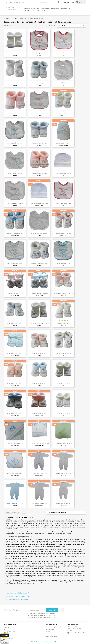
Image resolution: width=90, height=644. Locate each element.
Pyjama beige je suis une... (64, 503)
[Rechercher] (50, 2)
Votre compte (52, 624)
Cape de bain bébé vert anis (63, 443)
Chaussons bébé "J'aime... (15, 323)
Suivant (63, 513)
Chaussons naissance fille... (15, 293)
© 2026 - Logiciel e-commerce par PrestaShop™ (45, 642)
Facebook (62, 610)
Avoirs (48, 632)
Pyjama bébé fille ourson (39, 503)
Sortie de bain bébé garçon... (15, 443)
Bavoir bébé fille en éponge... (39, 113)
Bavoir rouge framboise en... (63, 53)
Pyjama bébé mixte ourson (64, 473)
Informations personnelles (54, 627)
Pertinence (71, 26)
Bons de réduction (52, 636)
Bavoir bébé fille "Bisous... (64, 83)
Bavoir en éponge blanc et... (15, 263)
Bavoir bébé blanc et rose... (15, 203)
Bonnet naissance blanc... (63, 173)
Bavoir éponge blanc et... (39, 53)
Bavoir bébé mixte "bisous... (39, 233)
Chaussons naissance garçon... (39, 293)
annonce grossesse (32, 11)
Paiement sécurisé (10, 634)
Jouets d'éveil (66, 8)
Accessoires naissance (50, 8)
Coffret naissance (32, 8)
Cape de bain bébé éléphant (15, 473)
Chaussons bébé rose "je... (64, 233)
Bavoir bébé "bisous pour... (64, 203)
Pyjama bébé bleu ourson (15, 503)
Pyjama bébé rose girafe (39, 473)
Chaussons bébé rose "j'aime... (63, 293)
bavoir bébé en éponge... (15, 173)
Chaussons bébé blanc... (15, 83)
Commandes (50, 629)
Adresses (49, 634)
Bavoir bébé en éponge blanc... (15, 143)
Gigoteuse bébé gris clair (63, 143)
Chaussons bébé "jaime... (63, 323)
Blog (44, 11)
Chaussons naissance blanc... (15, 53)
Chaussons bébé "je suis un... (63, 353)
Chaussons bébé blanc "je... (39, 263)
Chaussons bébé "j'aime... (39, 83)
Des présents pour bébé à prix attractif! (17, 593)
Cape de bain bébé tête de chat (39, 443)
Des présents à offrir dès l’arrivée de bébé (18, 596)
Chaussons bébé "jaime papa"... (39, 323)
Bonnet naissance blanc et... (39, 203)
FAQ (5, 629)
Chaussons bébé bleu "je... (15, 233)
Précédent (52, 513)
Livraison (7, 627)
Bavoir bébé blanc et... (63, 263)
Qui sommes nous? (10, 632)
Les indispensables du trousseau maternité (18, 599)
